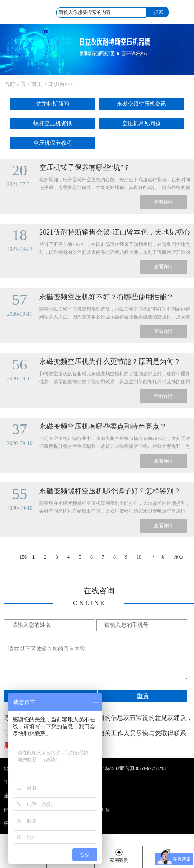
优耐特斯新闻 (53, 104)
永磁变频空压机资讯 (141, 104)
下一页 (158, 557)
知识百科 (59, 84)
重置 (143, 696)
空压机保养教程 (53, 143)
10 (139, 557)
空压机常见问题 (141, 123)
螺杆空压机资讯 (53, 123)
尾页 (179, 557)
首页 (37, 84)
